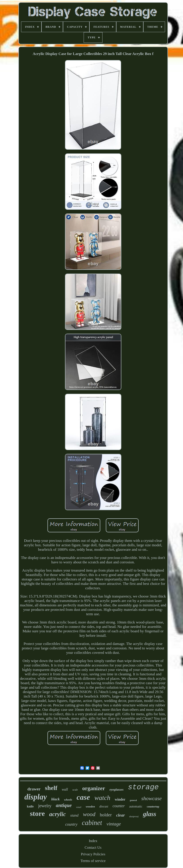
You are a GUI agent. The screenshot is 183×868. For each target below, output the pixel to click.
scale (75, 790)
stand (74, 815)
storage (143, 787)
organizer (94, 788)
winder (120, 799)
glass (150, 814)
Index (93, 841)
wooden (90, 806)
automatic (136, 806)
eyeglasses (117, 790)
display (36, 797)
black (55, 799)
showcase (152, 798)
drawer (34, 789)
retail (79, 807)
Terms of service (93, 861)
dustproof (134, 816)
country (71, 824)
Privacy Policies (93, 854)
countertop (153, 807)
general (133, 800)
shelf (51, 788)
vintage (114, 824)
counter (119, 806)
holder (106, 815)
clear (121, 815)
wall (65, 789)
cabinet (92, 823)
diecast (104, 806)
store (37, 813)
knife (30, 806)
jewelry (45, 806)
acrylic (58, 814)
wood (89, 814)
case (83, 797)
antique (64, 805)
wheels (68, 800)
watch (102, 798)
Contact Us (93, 847)
